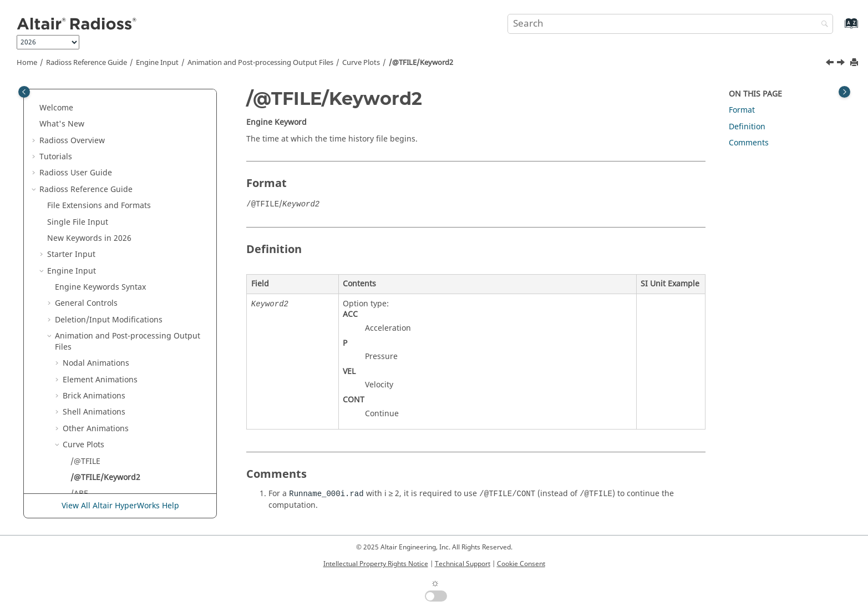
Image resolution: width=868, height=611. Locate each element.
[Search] (822, 25)
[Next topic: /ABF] (842, 64)
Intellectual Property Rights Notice (376, 564)
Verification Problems (95, 491)
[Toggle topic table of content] (844, 92)
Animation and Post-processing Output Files (260, 63)
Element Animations (100, 133)
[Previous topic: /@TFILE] (831, 64)
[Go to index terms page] (839, 29)
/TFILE (82, 279)
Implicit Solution (85, 328)
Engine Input (157, 63)
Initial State (76, 378)
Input (75, 394)
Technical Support (463, 564)
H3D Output (85, 296)
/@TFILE (85, 214)
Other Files (67, 443)
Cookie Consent (521, 564)
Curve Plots (361, 63)
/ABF (79, 247)
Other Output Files (97, 312)
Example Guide (83, 475)
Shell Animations (94, 165)
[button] (50, 89)
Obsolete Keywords (83, 426)
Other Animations (96, 182)
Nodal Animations (96, 116)
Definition (65, 459)
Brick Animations (94, 149)
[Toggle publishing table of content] (24, 92)
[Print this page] (855, 63)
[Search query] (670, 24)
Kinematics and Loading (100, 345)
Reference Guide (87, 63)
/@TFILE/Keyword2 (421, 63)
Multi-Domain (73, 410)
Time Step (73, 361)
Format (742, 110)
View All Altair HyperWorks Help (120, 506)
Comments (749, 143)
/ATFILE (84, 263)
